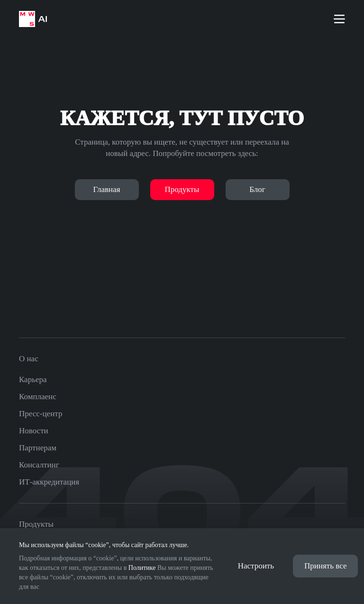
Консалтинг (39, 465)
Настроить (256, 566)
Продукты (182, 189)
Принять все (325, 566)
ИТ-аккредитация (49, 482)
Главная (106, 189)
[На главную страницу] (33, 19)
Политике (142, 568)
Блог (257, 189)
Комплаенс (38, 397)
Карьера (33, 380)
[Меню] (339, 19)
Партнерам (38, 448)
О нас (29, 359)
